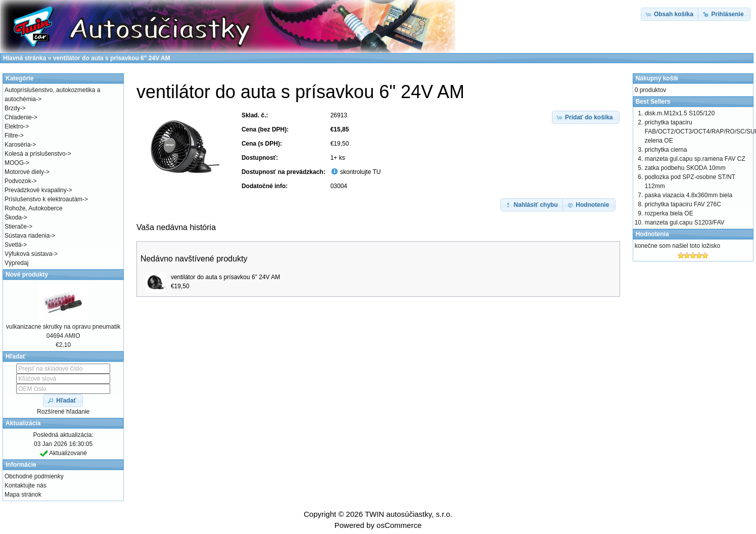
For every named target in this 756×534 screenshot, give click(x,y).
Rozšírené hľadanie (63, 412)
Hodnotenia (652, 234)
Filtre (11, 136)
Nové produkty (27, 275)
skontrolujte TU (360, 172)
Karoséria (17, 145)
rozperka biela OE (669, 213)
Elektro (14, 126)
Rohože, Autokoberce (34, 208)
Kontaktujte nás (26, 485)
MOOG (14, 163)
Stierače (16, 227)
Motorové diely (24, 172)
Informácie (21, 465)
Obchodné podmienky (34, 476)
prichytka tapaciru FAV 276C (683, 204)
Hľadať (16, 357)
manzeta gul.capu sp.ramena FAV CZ (695, 159)
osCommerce (399, 525)
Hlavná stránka (25, 58)
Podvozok (18, 181)
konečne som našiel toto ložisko (677, 246)
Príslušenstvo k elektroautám (43, 199)
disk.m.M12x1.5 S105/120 (680, 113)
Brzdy (12, 108)
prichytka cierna (666, 150)
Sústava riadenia (27, 236)
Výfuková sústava (28, 254)
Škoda (13, 217)
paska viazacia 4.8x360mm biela (689, 195)
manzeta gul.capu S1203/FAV (685, 223)
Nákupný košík (657, 78)
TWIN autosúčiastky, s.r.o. (409, 514)
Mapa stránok (23, 495)
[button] (586, 117)
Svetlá (13, 245)
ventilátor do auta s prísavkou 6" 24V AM (225, 277)
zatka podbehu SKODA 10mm (685, 168)
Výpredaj (16, 263)
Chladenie (18, 117)
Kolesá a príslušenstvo (35, 154)
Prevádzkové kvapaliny (36, 190)
